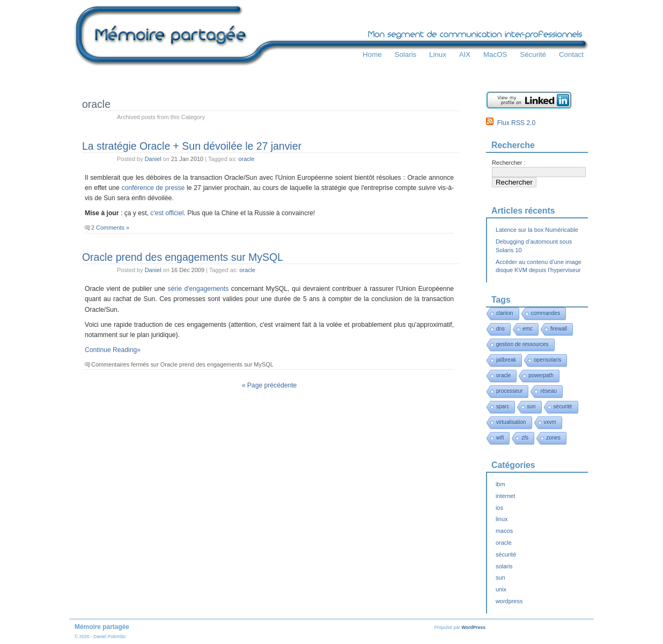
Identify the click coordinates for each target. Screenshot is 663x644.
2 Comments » (110, 228)
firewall (559, 329)
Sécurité (533, 54)
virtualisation (511, 422)
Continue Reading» (113, 350)
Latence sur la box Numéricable (537, 230)
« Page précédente (270, 385)
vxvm (550, 422)
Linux (438, 54)
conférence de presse (153, 188)
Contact (571, 54)
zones (553, 438)
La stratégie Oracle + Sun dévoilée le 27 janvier (192, 146)
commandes (546, 313)
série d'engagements (198, 289)
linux (502, 519)
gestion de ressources (522, 344)
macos (504, 531)
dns (500, 329)
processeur (509, 391)
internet (505, 496)
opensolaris (547, 360)
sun (531, 407)
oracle (246, 159)
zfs (525, 438)
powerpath (541, 375)
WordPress (473, 627)
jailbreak (506, 360)
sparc (503, 407)
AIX (465, 54)
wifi (500, 438)
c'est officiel (167, 213)
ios (499, 508)
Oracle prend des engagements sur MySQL (183, 257)
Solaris (405, 54)
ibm (500, 484)
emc (528, 329)
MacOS (495, 54)
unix (501, 589)
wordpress (509, 601)
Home (372, 54)
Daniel (153, 159)
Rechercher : (509, 163)
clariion (505, 313)
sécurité (563, 407)
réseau (548, 391)
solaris (504, 566)
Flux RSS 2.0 (511, 123)
